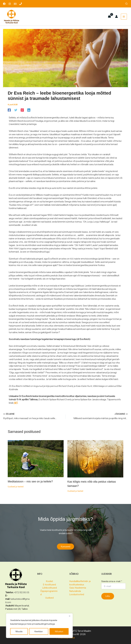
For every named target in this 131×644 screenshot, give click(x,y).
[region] (39, 626)
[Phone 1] (21, 4)
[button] (127, 4)
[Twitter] (16, 112)
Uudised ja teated (16, 489)
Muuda (19, 631)
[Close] (70, 616)
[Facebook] (4, 4)
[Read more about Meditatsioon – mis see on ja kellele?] (36, 460)
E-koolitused (49, 585)
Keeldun (39, 631)
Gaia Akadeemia (78, 588)
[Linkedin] (29, 112)
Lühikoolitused (50, 588)
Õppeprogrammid (49, 593)
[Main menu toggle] (123, 17)
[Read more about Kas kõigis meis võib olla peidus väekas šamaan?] (95, 461)
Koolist (50, 581)
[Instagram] (10, 4)
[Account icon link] (116, 17)
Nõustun (59, 631)
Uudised (49, 598)
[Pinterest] (22, 112)
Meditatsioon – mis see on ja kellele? (30, 483)
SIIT (16, 405)
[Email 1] (15, 4)
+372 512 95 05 (22, 592)
